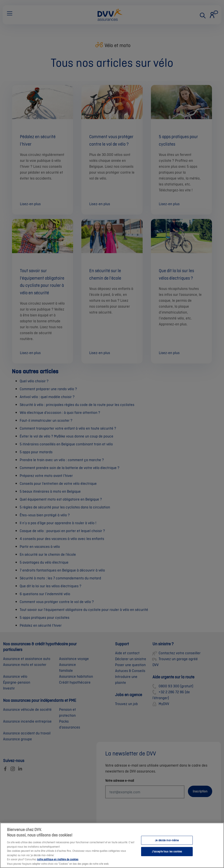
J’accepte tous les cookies (167, 855)
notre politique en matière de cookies (58, 862)
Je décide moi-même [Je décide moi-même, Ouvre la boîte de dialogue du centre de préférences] (167, 843)
